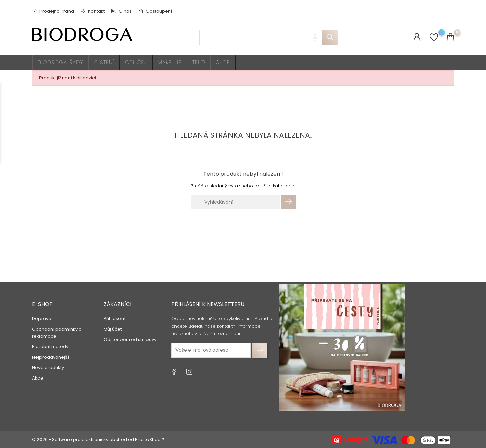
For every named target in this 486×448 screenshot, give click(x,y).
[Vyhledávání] (236, 202)
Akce (38, 378)
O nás (122, 11)
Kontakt (93, 11)
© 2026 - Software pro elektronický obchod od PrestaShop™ (98, 439)
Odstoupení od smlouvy (130, 339)
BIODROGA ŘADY (61, 63)
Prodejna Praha (53, 11)
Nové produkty (48, 367)
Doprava (42, 318)
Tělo (199, 63)
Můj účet (113, 329)
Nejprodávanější (50, 357)
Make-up (170, 63)
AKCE (223, 63)
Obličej (136, 63)
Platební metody (50, 346)
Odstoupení (155, 11)
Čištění (104, 63)
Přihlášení (114, 318)
